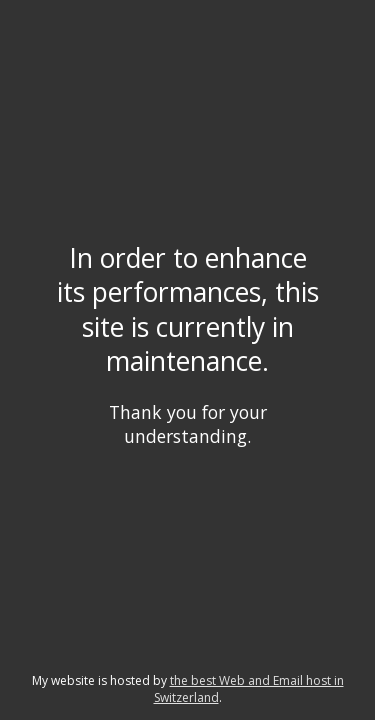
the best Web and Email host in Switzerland (249, 689)
